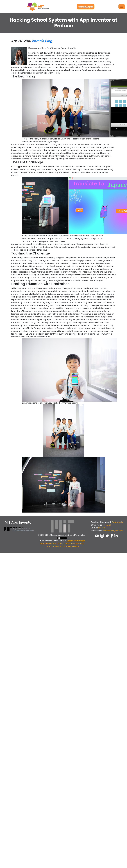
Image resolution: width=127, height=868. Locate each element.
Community (117, 522)
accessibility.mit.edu (113, 531)
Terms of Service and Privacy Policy (62, 546)
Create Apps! (86, 7)
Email (108, 525)
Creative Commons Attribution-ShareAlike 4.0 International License (63, 542)
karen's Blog (42, 41)
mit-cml (102, 528)
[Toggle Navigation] (122, 7)
